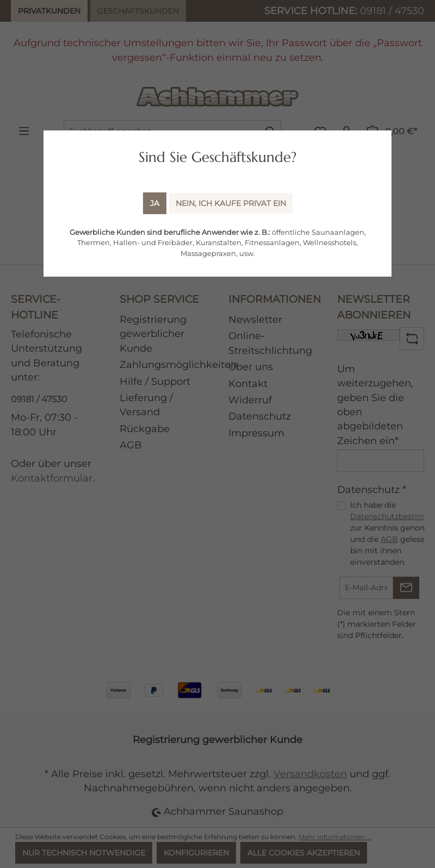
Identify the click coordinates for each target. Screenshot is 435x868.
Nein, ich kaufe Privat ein (231, 203)
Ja (155, 203)
